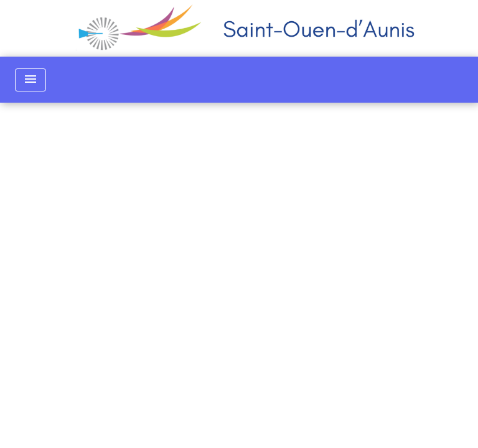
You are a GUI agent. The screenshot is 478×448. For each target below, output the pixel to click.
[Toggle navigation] (30, 80)
